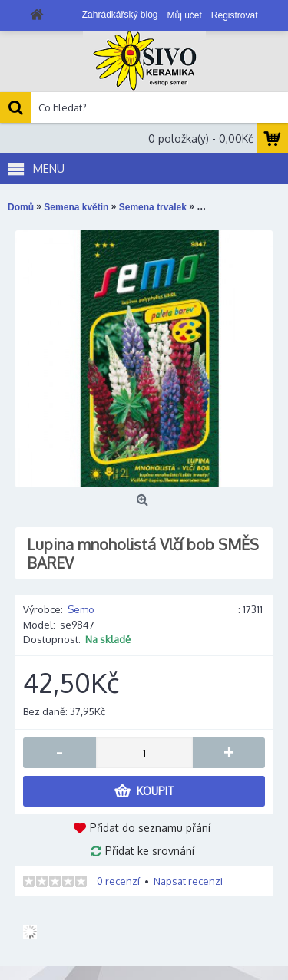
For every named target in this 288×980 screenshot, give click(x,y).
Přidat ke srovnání (150, 851)
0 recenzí (118, 881)
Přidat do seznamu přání (150, 828)
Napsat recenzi (188, 881)
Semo (81, 609)
